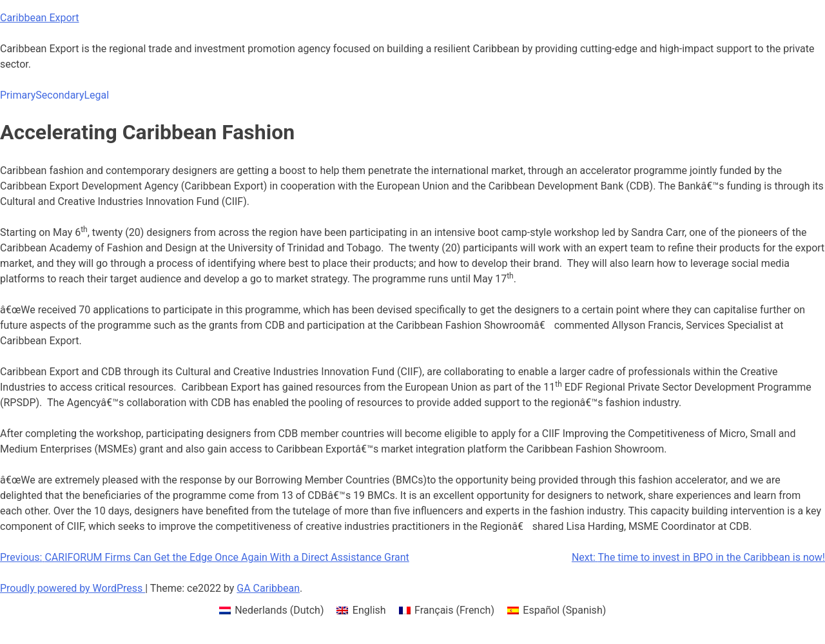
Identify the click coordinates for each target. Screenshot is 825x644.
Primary (18, 95)
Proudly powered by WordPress (73, 588)
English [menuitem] (369, 610)
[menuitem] (272, 610)
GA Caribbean (268, 588)
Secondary (60, 95)
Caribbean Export (40, 18)
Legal (96, 95)
